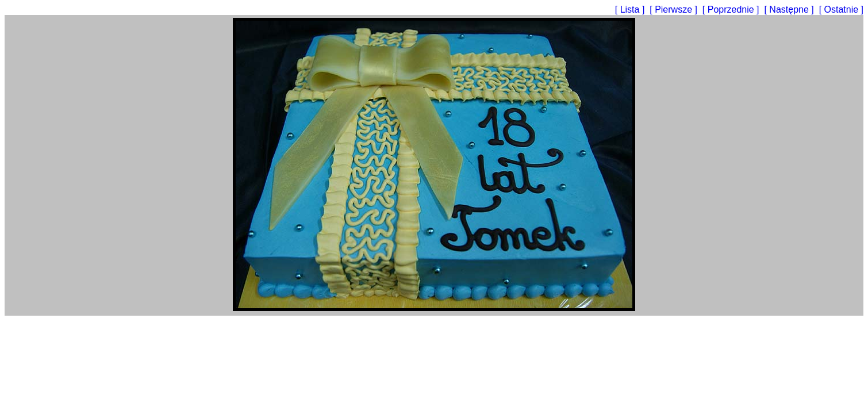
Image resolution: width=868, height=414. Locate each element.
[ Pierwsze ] (675, 9)
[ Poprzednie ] (732, 9)
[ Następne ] (790, 9)
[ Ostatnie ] (841, 9)
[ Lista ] (631, 9)
